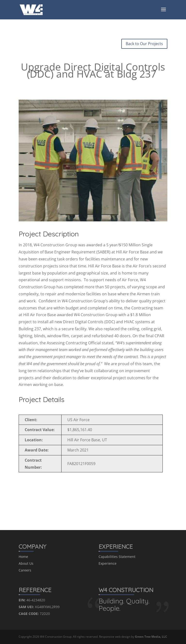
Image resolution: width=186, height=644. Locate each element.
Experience (108, 563)
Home (23, 557)
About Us (26, 563)
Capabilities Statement (117, 557)
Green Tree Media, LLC (151, 637)
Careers (25, 570)
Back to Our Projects (144, 44)
